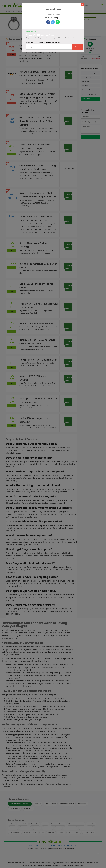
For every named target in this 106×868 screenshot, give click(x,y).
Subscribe (77, 47)
